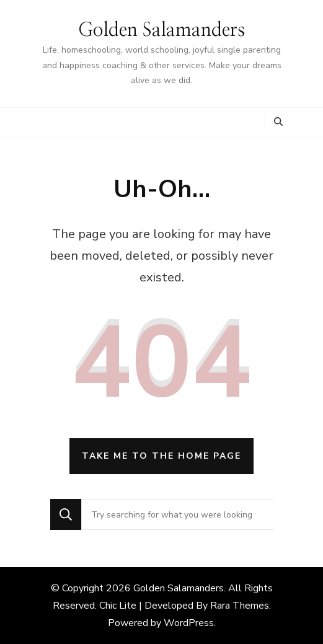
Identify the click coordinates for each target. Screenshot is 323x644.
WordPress (189, 623)
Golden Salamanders (161, 30)
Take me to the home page (161, 456)
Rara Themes (240, 606)
